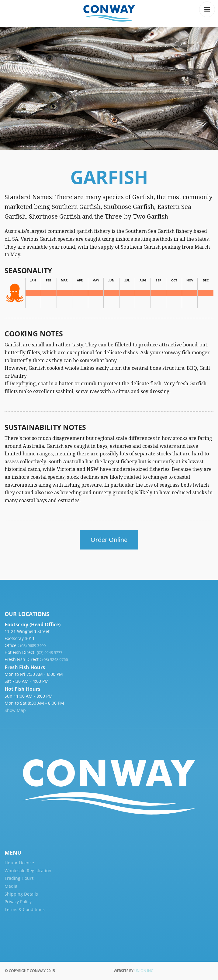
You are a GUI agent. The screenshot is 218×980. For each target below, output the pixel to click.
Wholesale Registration (28, 871)
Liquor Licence (19, 863)
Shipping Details (21, 894)
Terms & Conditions (25, 909)
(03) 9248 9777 (50, 652)
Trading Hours (19, 878)
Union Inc (144, 971)
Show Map (15, 710)
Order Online (109, 540)
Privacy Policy (18, 902)
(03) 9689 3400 (33, 645)
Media (11, 886)
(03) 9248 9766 (55, 659)
